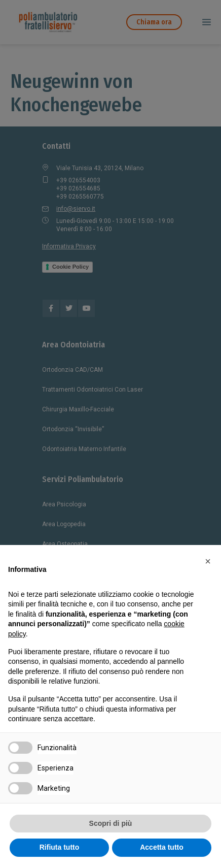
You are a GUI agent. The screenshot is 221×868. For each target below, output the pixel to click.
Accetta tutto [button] (162, 847)
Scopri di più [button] (111, 823)
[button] (208, 561)
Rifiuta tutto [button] (60, 847)
